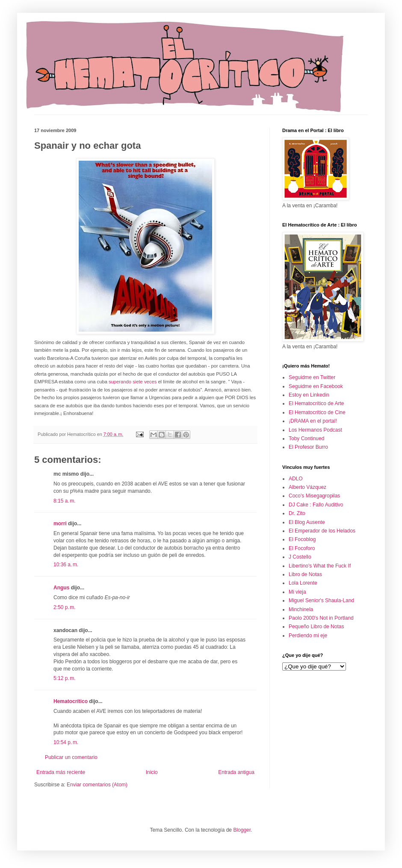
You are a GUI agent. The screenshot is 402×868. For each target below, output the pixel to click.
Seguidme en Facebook (316, 386)
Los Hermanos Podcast (315, 430)
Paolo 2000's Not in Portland (321, 618)
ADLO (296, 479)
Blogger (242, 830)
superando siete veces (133, 382)
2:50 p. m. (65, 607)
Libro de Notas (305, 574)
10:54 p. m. (66, 742)
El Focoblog (302, 539)
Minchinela (301, 609)
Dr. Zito (297, 513)
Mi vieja (297, 592)
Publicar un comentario (71, 757)
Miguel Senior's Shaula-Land (321, 600)
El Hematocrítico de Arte (316, 403)
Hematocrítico (71, 701)
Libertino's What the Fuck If (320, 566)
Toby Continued (306, 438)
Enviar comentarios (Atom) (97, 785)
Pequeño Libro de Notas (316, 627)
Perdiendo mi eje (308, 636)
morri (60, 524)
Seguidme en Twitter (312, 377)
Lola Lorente (303, 583)
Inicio (152, 772)
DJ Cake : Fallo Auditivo (316, 505)
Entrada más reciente (61, 772)
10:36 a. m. (66, 565)
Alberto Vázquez (307, 487)
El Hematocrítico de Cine (317, 412)
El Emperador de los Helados (322, 531)
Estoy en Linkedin (309, 395)
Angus (61, 588)
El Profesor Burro (308, 447)
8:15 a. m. (65, 501)
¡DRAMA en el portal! (313, 421)
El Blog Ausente (307, 522)
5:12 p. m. (65, 678)
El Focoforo (302, 548)
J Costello (300, 557)
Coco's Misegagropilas (314, 496)
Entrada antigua (236, 772)
